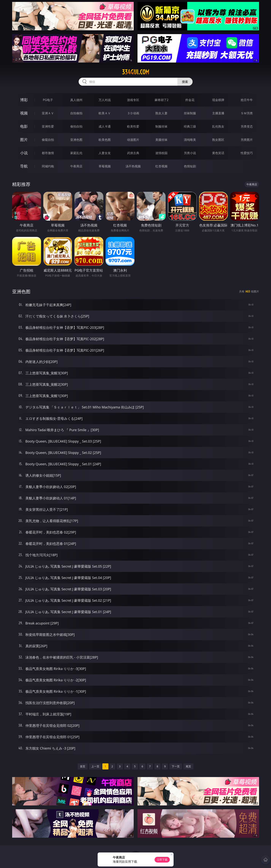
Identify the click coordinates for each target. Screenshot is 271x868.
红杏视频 (161, 166)
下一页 (176, 766)
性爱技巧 (247, 153)
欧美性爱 (133, 126)
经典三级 (190, 126)
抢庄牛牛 (247, 100)
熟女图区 (218, 140)
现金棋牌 (218, 100)
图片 (24, 140)
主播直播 (218, 113)
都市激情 (48, 153)
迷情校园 (161, 153)
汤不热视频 (133, 166)
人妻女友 (105, 153)
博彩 (24, 100)
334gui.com (136, 72)
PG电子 (48, 100)
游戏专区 (133, 100)
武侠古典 (133, 153)
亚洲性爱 (48, 126)
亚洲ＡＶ (48, 113)
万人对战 (105, 100)
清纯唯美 (190, 140)
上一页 (95, 766)
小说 (24, 153)
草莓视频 (105, 166)
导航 (24, 166)
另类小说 (190, 153)
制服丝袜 (161, 126)
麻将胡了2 (162, 100)
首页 (83, 766)
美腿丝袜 (161, 140)
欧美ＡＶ (105, 113)
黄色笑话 (218, 153)
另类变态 (247, 126)
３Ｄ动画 (133, 113)
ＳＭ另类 (247, 113)
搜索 (185, 82)
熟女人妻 (161, 113)
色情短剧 (190, 166)
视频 (24, 113)
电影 (24, 126)
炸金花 (190, 100)
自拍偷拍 (76, 113)
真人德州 (76, 100)
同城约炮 (48, 166)
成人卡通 (105, 126)
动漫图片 (133, 140)
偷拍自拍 (76, 126)
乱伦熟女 (218, 126)
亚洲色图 (76, 140)
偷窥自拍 (48, 140)
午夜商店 (76, 166)
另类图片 (247, 140)
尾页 (188, 766)
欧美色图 (105, 140)
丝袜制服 (190, 113)
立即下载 (162, 860)
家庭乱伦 (76, 153)
